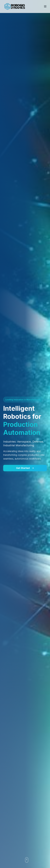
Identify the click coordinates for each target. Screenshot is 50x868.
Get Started (25, 468)
